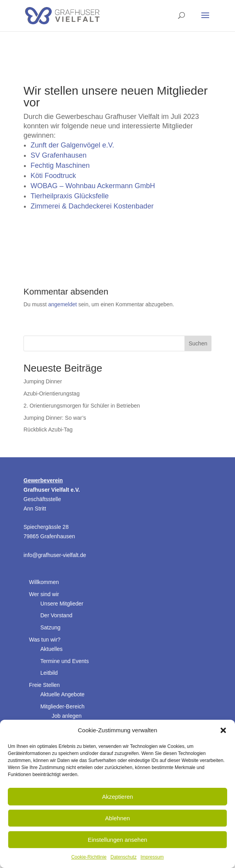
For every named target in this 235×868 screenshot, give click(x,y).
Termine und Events (65, 661)
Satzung (50, 627)
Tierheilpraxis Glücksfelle (70, 196)
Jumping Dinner (43, 381)
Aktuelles (52, 649)
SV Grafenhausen (59, 155)
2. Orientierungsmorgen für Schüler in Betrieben (82, 406)
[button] (223, 730)
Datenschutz (124, 857)
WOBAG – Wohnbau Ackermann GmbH (93, 186)
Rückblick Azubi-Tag (48, 430)
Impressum (152, 857)
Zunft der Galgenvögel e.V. (72, 145)
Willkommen (44, 582)
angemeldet (62, 304)
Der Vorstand (56, 615)
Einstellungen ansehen (117, 840)
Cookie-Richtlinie (89, 857)
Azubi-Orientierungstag (52, 394)
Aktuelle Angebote (62, 694)
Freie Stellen (44, 685)
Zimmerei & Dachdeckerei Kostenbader (92, 206)
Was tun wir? (45, 640)
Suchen (198, 343)
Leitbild (49, 673)
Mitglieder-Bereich (62, 706)
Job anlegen (67, 716)
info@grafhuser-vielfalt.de (55, 555)
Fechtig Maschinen (60, 165)
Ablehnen (117, 818)
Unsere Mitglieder (62, 604)
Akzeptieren (117, 797)
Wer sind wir (44, 594)
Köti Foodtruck (53, 176)
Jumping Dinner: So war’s (55, 418)
